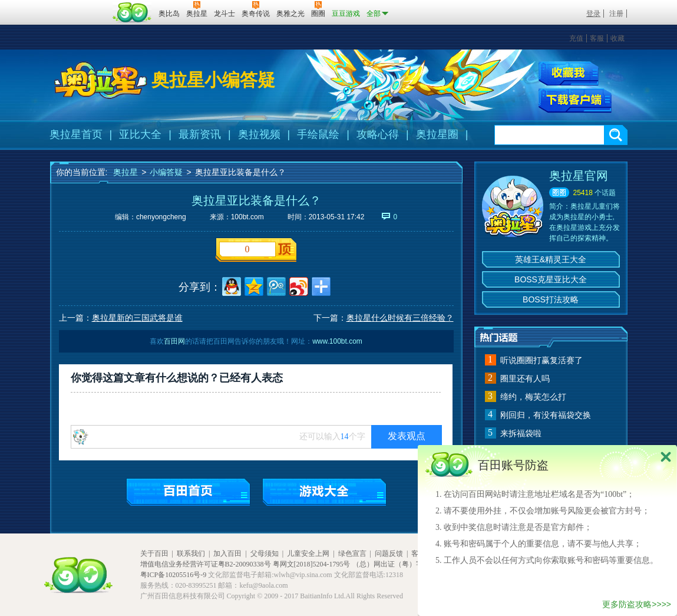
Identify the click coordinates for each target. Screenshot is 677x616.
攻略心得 (378, 134)
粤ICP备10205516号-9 (174, 575)
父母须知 (265, 554)
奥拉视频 (259, 134)
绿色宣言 (352, 554)
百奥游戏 (80, 5)
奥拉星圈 (437, 134)
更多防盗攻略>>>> (637, 604)
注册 (616, 14)
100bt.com (247, 217)
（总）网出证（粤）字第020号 (400, 564)
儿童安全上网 (308, 554)
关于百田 (154, 554)
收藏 (617, 38)
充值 (576, 38)
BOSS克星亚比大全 (551, 279)
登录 (593, 14)
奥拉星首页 (76, 134)
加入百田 (227, 554)
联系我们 (191, 554)
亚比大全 (140, 134)
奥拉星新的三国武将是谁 (137, 318)
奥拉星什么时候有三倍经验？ (400, 318)
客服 (597, 38)
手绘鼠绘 (318, 134)
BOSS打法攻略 (551, 299)
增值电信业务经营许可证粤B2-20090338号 (206, 564)
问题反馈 (389, 554)
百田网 (132, 12)
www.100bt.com (337, 341)
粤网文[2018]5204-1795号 (312, 564)
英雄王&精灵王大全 (551, 259)
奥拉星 (126, 172)
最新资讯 (200, 134)
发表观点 (407, 436)
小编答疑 (166, 172)
